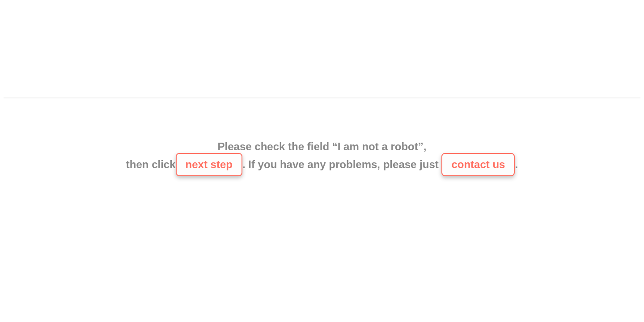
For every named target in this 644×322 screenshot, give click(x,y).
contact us (478, 164)
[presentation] (322, 120)
